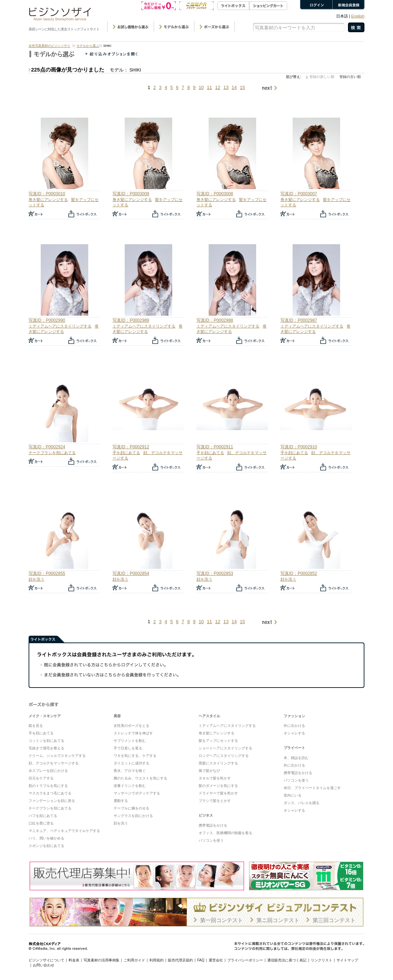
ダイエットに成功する (131, 763)
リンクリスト (322, 960)
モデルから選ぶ (88, 46)
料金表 (74, 960)
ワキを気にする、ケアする (135, 756)
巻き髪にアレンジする (48, 200)
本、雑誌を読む (296, 758)
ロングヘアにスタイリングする (224, 756)
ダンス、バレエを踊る (302, 803)
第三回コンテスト (334, 920)
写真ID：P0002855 (47, 573)
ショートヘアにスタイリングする (225, 748)
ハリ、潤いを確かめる (46, 838)
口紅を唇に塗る (41, 823)
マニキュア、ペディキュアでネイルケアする (64, 831)
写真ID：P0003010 (47, 194)
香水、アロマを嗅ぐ (130, 771)
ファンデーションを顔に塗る (52, 801)
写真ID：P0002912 (131, 447)
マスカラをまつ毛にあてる (50, 793)
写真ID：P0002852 (299, 573)
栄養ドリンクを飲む (130, 786)
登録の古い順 (350, 77)
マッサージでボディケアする (137, 793)
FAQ (201, 960)
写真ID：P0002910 (299, 447)
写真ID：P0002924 (47, 447)
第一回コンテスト (222, 920)
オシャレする (294, 733)
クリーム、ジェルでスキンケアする (57, 756)
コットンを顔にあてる (46, 741)
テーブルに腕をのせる (131, 808)
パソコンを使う (211, 840)
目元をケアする (41, 778)
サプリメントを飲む (130, 741)
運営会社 (216, 960)
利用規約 (156, 960)
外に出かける (294, 726)
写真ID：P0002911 (215, 447)
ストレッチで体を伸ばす (133, 733)
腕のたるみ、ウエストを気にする (140, 778)
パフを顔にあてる (43, 816)
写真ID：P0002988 (215, 320)
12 (218, 87)
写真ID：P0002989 (131, 320)
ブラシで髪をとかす (215, 801)
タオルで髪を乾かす (215, 778)
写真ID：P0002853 (215, 573)
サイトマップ (347, 960)
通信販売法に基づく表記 (287, 960)
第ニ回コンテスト (278, 920)
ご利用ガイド (134, 960)
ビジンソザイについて (46, 960)
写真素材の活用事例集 (101, 960)
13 (226, 87)
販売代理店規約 (180, 960)
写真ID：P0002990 (47, 320)
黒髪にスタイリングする (218, 763)
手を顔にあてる (126, 453)
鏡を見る (36, 726)
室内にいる (293, 795)
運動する (121, 801)
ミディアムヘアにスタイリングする (60, 326)
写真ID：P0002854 (131, 573)
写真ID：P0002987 (299, 320)
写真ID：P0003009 (131, 194)
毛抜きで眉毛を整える (46, 748)
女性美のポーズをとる (131, 726)
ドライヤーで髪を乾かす (218, 793)
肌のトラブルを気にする (48, 786)
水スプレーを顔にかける (48, 771)
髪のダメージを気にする (218, 786)
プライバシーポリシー (245, 960)
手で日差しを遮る (128, 748)
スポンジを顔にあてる (46, 846)
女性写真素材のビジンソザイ (49, 46)
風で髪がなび (209, 771)
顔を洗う (36, 579)
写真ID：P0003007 (299, 194)
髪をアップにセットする (218, 741)
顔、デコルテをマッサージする (54, 763)
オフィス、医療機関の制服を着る (225, 833)
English (358, 16)
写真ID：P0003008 (215, 194)
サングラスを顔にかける (133, 816)
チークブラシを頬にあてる (52, 453)
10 (201, 87)
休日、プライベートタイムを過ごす (312, 788)
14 (234, 87)
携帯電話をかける (213, 825)
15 (242, 87)
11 (209, 87)
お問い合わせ (44, 965)
